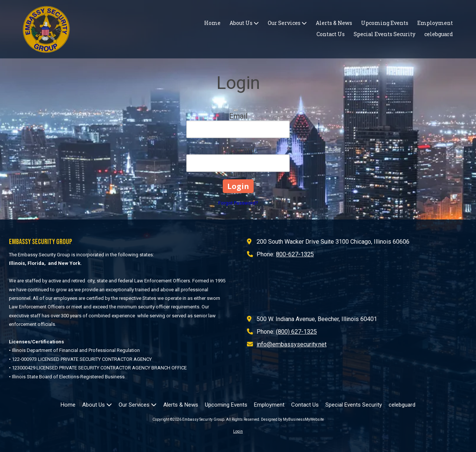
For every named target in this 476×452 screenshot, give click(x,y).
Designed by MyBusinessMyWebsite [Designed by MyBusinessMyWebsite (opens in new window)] (292, 419)
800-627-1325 (295, 254)
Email (238, 116)
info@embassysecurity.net (292, 344)
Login (238, 431)
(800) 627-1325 (296, 332)
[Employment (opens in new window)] (435, 23)
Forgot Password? (238, 203)
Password (238, 150)
